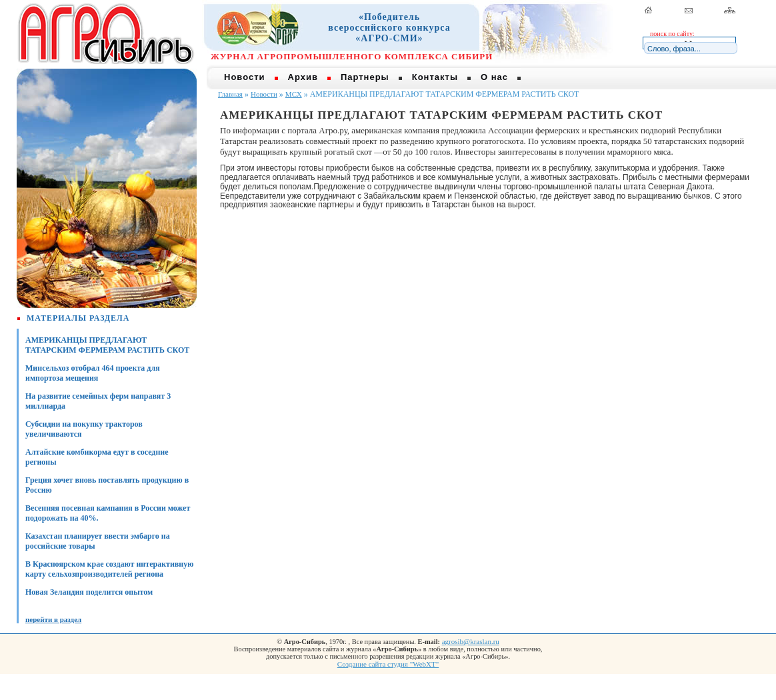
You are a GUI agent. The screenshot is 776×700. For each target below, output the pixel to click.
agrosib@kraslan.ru (471, 641)
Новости (245, 77)
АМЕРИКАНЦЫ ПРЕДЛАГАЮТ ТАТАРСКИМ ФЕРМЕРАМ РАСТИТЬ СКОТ (107, 345)
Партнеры (365, 77)
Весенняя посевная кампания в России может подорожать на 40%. (108, 513)
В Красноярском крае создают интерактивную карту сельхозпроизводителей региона (109, 569)
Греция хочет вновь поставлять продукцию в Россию (107, 485)
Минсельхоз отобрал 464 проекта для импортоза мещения (93, 373)
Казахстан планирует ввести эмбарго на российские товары (98, 541)
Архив (303, 77)
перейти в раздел (53, 619)
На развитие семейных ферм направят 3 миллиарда (98, 401)
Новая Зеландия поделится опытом (89, 592)
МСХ (294, 94)
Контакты (435, 77)
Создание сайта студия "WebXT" (388, 664)
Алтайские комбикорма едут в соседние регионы (97, 457)
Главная (230, 94)
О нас (494, 77)
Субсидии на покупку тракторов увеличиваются (84, 429)
